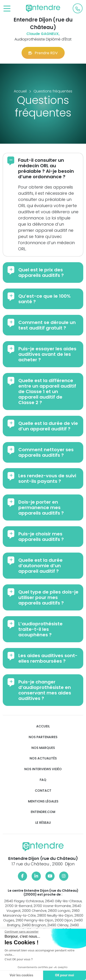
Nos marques (43, 748)
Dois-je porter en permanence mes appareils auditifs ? (41, 508)
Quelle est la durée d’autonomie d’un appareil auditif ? (40, 566)
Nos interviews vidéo (43, 769)
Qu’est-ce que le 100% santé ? (44, 299)
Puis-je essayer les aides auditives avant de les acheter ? (47, 354)
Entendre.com (43, 812)
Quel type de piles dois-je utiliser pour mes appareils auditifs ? (48, 597)
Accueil (43, 726)
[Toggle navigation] (7, 9)
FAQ (43, 780)
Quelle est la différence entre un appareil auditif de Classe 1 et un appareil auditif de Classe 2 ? (47, 391)
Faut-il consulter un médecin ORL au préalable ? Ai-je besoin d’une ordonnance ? (46, 168)
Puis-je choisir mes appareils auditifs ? (41, 537)
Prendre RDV (43, 53)
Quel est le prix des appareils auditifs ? (41, 273)
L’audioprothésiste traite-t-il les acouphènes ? (40, 629)
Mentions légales (43, 801)
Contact (43, 791)
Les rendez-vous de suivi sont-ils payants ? (47, 478)
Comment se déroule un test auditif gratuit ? (47, 325)
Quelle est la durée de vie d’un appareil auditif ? (48, 426)
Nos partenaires (43, 737)
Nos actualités (43, 758)
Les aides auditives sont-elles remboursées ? (48, 658)
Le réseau (43, 823)
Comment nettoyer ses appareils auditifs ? (46, 452)
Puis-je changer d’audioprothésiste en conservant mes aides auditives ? (45, 690)
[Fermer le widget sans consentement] (21, 932)
